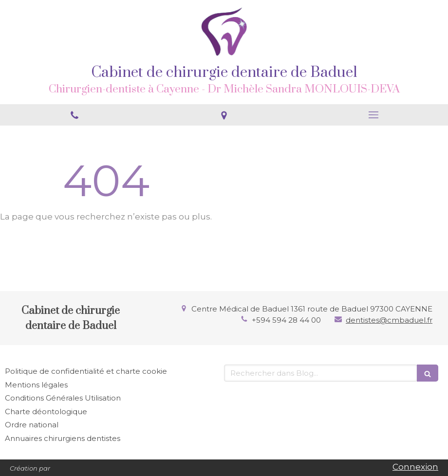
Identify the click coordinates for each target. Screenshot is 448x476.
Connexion (415, 467)
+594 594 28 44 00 (286, 320)
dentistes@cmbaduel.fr (389, 320)
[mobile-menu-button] (373, 115)
